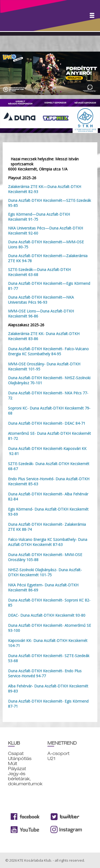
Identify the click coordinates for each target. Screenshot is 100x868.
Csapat (16, 754)
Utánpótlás (20, 759)
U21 (51, 759)
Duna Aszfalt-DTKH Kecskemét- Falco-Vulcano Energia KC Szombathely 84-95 (48, 351)
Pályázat (17, 769)
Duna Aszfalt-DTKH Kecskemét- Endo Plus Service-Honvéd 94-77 (45, 673)
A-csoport (59, 754)
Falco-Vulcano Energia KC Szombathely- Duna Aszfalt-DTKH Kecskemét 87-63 (48, 542)
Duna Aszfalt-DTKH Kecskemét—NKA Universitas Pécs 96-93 (41, 300)
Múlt (13, 764)
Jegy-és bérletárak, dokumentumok (25, 779)
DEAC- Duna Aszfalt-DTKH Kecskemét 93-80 (47, 615)
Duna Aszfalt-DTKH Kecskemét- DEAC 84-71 (47, 423)
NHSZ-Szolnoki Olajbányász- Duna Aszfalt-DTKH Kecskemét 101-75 (45, 572)
